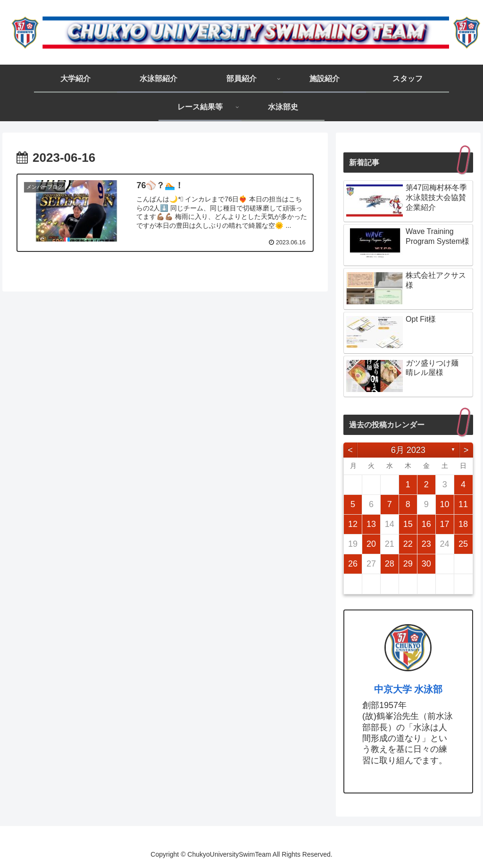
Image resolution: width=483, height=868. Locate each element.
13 (371, 524)
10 (445, 504)
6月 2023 (408, 450)
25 (463, 544)
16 (426, 524)
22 (408, 544)
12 (353, 524)
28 (390, 564)
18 (463, 524)
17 (445, 524)
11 (463, 504)
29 (408, 564)
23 (426, 544)
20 (371, 544)
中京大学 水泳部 (408, 689)
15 (408, 524)
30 (426, 564)
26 (353, 564)
